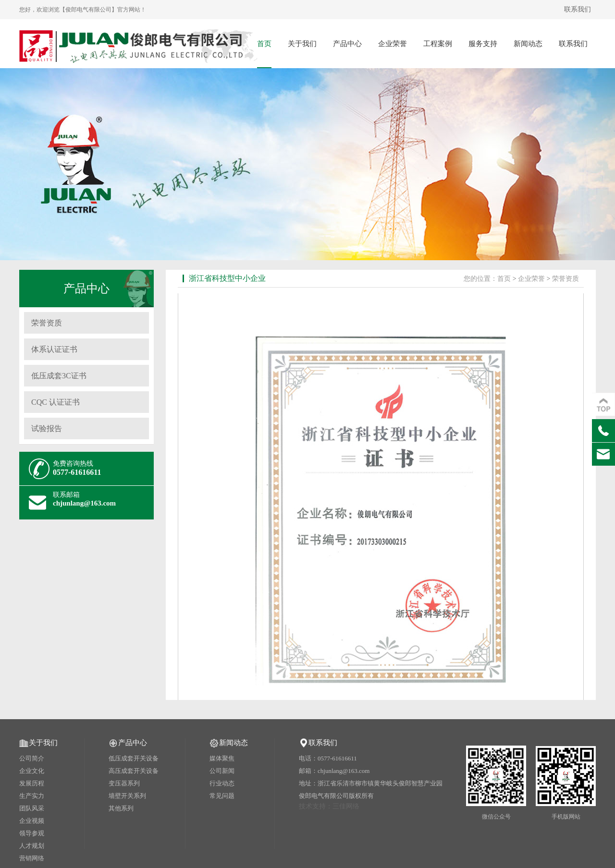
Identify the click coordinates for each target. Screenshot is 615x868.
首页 (264, 44)
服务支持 (483, 44)
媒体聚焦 (222, 758)
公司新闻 (222, 771)
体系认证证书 (54, 349)
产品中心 (347, 44)
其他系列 (121, 808)
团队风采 (32, 808)
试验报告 (47, 428)
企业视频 (32, 821)
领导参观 (32, 833)
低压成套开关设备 (134, 758)
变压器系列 (124, 783)
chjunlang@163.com (84, 503)
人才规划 (32, 846)
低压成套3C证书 (59, 376)
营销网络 (32, 858)
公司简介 (32, 758)
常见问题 (222, 796)
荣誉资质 (47, 323)
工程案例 (438, 44)
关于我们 (302, 44)
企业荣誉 (393, 44)
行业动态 (222, 783)
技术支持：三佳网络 (329, 806)
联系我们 (578, 9)
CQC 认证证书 (55, 402)
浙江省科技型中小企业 (227, 278)
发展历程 (32, 783)
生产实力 (32, 796)
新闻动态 (528, 44)
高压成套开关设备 (134, 771)
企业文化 (32, 771)
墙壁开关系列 (127, 796)
